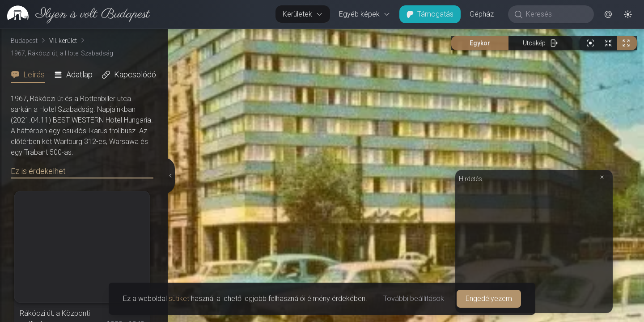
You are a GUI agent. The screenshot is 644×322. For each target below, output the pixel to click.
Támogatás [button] (430, 14)
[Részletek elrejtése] (171, 176)
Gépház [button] (482, 14)
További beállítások (414, 299)
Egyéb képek (365, 14)
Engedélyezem (489, 299)
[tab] (30, 75)
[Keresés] (556, 14)
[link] (75, 14)
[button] (608, 14)
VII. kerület (63, 41)
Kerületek (303, 14)
